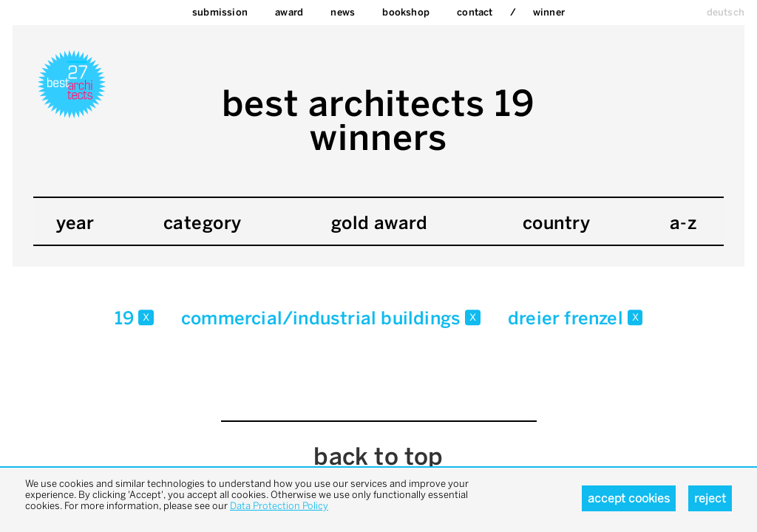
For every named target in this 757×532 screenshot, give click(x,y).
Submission (220, 12)
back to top (378, 457)
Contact (475, 12)
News (343, 12)
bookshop (406, 12)
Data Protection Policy (279, 506)
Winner (549, 12)
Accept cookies (629, 498)
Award (289, 12)
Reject (710, 498)
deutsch (726, 12)
